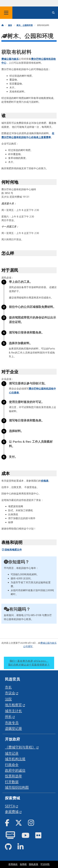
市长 (8, 687)
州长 (8, 716)
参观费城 (12, 812)
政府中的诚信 (15, 770)
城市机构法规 (15, 759)
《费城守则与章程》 (20, 747)
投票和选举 (13, 776)
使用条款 (13, 864)
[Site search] (53, 13)
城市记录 (12, 753)
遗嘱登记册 (13, 728)
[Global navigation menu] (6, 13)
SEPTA (10, 806)
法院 (8, 699)
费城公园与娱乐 (10, 59)
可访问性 (45, 864)
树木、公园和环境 (25, 25)
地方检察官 (13, 705)
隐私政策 (34, 864)
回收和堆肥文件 (12, 550)
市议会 (10, 693)
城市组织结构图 (17, 787)
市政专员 (12, 723)
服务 (10, 25)
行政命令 (12, 765)
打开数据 (12, 782)
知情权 (23, 864)
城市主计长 (13, 711)
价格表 (45, 481)
